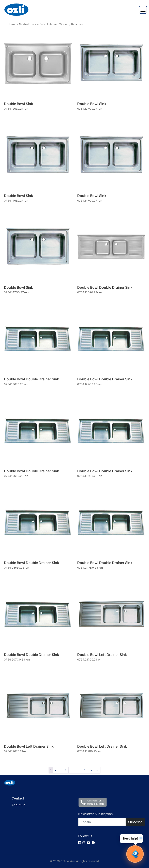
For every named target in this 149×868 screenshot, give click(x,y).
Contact (18, 798)
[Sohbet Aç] (135, 854)
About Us (18, 805)
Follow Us (85, 836)
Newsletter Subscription (96, 814)
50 (78, 770)
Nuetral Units (28, 24)
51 (84, 770)
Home (12, 24)
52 (91, 770)
